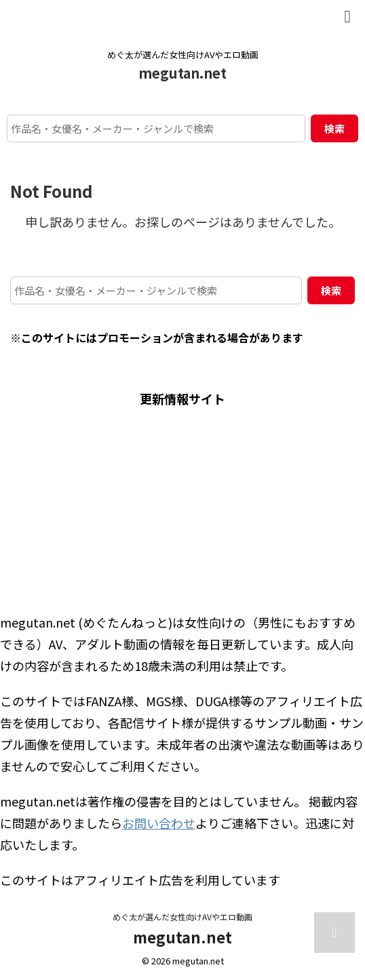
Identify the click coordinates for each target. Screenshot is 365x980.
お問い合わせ (159, 823)
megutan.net (182, 73)
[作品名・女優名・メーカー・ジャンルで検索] (156, 128)
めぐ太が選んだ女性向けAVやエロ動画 (182, 917)
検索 (334, 128)
